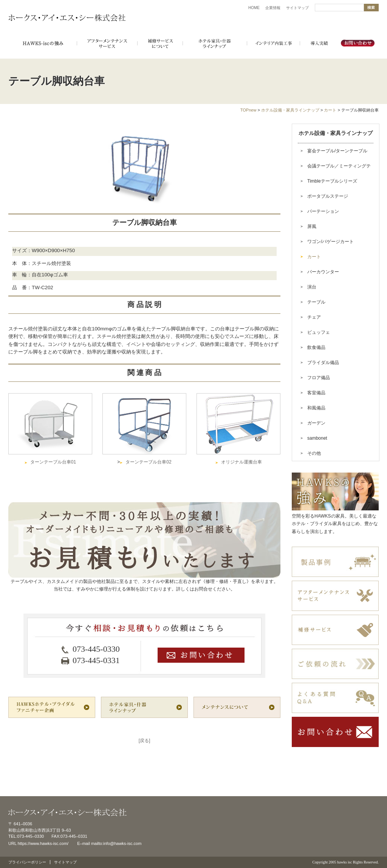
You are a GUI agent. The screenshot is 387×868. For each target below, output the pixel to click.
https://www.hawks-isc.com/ (43, 843)
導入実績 (319, 43)
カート (330, 110)
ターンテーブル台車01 (53, 462)
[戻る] (145, 741)
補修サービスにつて (160, 43)
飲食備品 (316, 347)
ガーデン (316, 423)
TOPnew (248, 110)
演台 (312, 287)
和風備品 (316, 408)
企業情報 (273, 8)
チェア (314, 317)
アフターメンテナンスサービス (107, 43)
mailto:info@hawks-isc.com (116, 843)
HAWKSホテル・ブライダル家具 (43, 43)
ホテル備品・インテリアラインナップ (215, 43)
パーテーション (323, 211)
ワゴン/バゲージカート (330, 242)
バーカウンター (323, 272)
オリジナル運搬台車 (241, 462)
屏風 (312, 226)
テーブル (316, 302)
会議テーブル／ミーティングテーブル (334, 168)
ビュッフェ (319, 332)
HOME (254, 8)
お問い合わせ (358, 43)
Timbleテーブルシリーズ (332, 181)
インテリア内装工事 (273, 43)
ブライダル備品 (323, 363)
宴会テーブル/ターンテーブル (337, 151)
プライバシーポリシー (27, 862)
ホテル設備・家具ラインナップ (290, 110)
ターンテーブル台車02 (148, 462)
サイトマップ (297, 8)
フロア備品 (319, 378)
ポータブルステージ (328, 196)
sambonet (317, 438)
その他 (314, 453)
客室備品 (316, 393)
